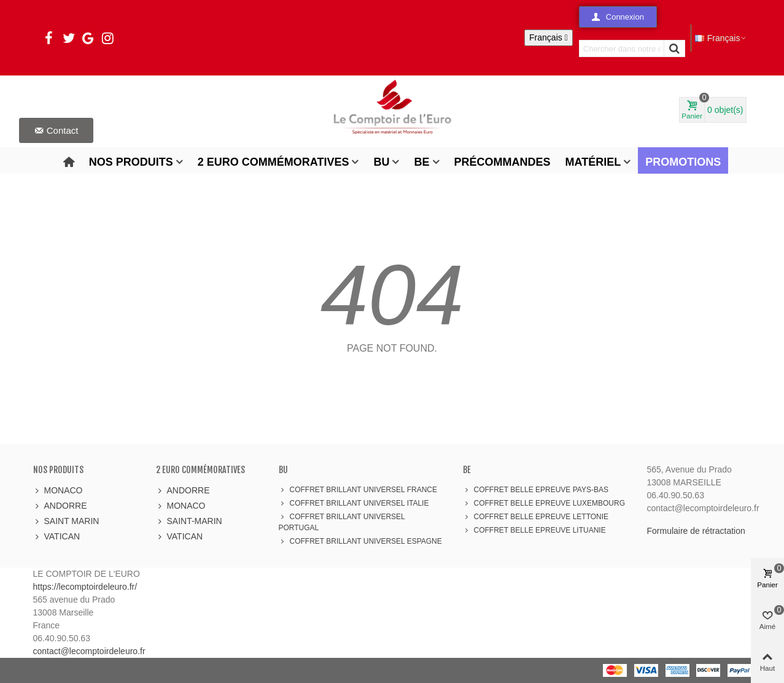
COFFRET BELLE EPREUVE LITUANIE (534, 530)
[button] (618, 17)
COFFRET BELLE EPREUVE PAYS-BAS (536, 490)
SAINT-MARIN (189, 521)
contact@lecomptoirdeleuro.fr (89, 651)
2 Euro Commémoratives (274, 162)
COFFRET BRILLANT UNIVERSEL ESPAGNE (360, 541)
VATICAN (57, 537)
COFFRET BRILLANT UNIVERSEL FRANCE (358, 490)
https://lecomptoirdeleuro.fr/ (85, 587)
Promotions (683, 162)
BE (421, 162)
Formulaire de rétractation (696, 531)
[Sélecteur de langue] (549, 38)
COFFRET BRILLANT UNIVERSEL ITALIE (354, 503)
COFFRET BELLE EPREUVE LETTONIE (536, 517)
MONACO (58, 491)
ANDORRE (60, 506)
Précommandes (503, 162)
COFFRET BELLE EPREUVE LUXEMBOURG (544, 503)
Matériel (593, 162)
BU (381, 162)
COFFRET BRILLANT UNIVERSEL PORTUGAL (342, 522)
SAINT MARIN (66, 521)
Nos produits (131, 162)
